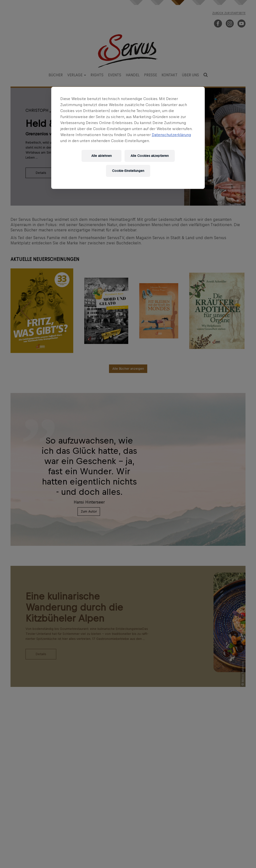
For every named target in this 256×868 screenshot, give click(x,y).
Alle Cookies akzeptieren (150, 156)
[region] (128, 138)
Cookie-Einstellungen (128, 171)
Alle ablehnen (101, 156)
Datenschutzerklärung (171, 135)
